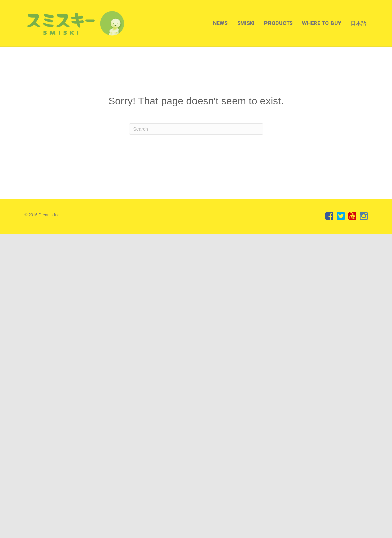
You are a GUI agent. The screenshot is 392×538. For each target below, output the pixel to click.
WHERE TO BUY (322, 23)
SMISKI (246, 23)
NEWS (220, 23)
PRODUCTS (278, 23)
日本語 (359, 23)
